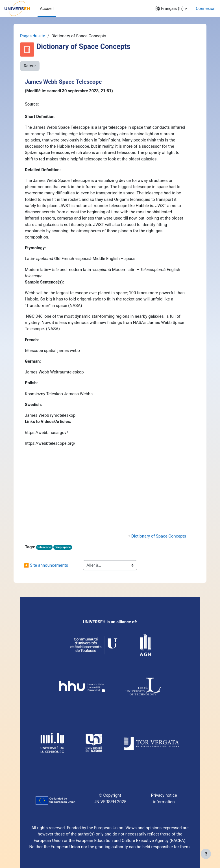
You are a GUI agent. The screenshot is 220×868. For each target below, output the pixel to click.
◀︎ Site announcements (46, 565)
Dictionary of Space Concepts (159, 536)
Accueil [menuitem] (47, 8)
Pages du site (33, 36)
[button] (171, 8)
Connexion (206, 8)
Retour (30, 66)
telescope (44, 547)
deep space (63, 547)
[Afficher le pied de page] (206, 854)
